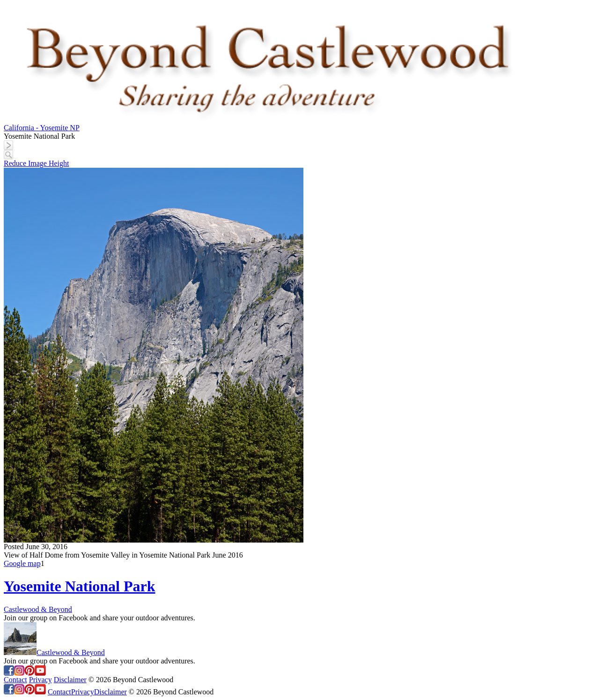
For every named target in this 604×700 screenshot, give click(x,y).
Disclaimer (70, 680)
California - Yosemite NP (42, 128)
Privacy (41, 680)
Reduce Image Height (37, 163)
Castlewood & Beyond (38, 609)
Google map (22, 563)
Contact (15, 680)
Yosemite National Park (80, 586)
